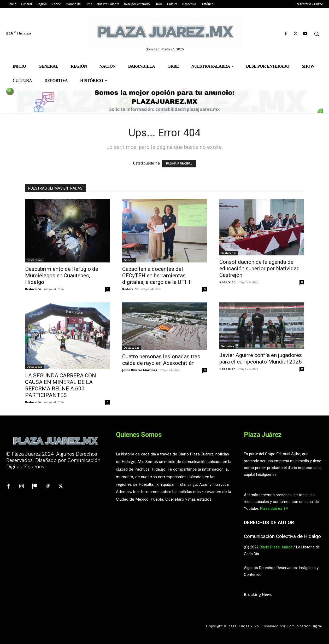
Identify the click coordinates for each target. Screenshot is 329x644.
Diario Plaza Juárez (276, 547)
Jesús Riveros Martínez (140, 370)
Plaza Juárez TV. (274, 508)
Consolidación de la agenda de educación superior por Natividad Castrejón (260, 268)
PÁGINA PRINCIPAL (179, 164)
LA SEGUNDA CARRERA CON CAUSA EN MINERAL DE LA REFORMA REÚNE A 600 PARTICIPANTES (61, 385)
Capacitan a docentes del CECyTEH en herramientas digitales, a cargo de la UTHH (157, 276)
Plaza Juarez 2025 (243, 626)
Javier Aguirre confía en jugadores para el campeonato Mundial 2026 (261, 358)
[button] (316, 34)
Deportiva (227, 346)
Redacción (33, 289)
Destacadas (34, 260)
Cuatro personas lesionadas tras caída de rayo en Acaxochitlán (161, 360)
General (129, 260)
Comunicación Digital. (305, 626)
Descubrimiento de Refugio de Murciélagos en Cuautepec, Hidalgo (62, 276)
